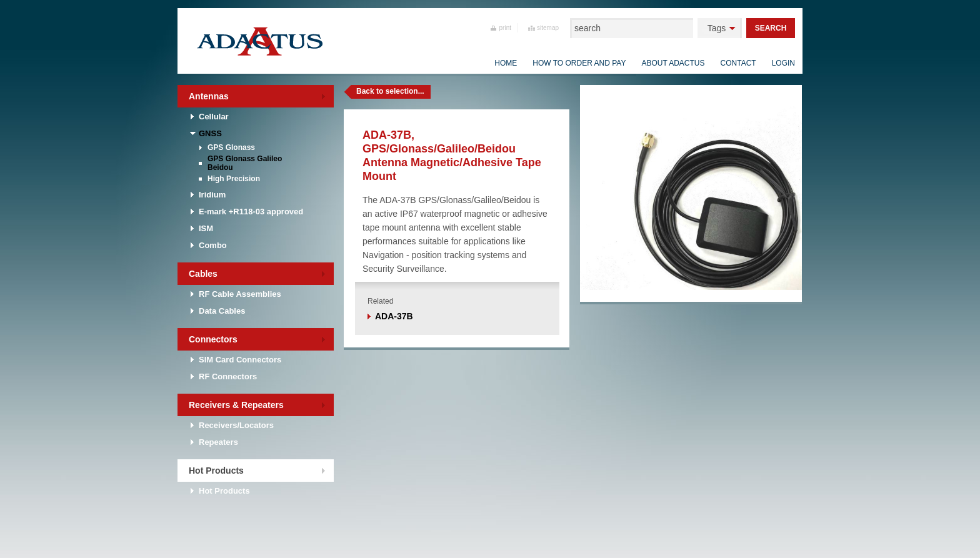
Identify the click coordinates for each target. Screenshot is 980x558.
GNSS (210, 133)
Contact (738, 63)
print (505, 28)
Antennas (209, 96)
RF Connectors (228, 376)
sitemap (548, 28)
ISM (206, 228)
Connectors (213, 339)
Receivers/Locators (236, 425)
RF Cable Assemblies (240, 294)
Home (506, 63)
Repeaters (218, 442)
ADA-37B (394, 316)
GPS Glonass (231, 147)
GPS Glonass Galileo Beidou (245, 163)
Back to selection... (390, 91)
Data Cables (222, 311)
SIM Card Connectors (240, 360)
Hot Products (216, 471)
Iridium (212, 195)
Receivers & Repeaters (236, 405)
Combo (213, 245)
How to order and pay (579, 63)
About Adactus (673, 63)
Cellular (214, 117)
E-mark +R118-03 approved (251, 212)
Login (783, 63)
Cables (203, 274)
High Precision (234, 179)
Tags (717, 28)
